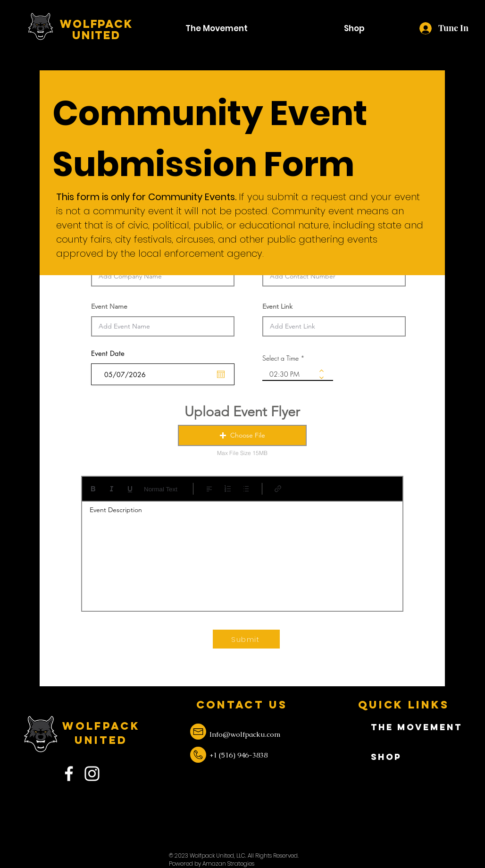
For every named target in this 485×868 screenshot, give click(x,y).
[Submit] (246, 639)
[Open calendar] (221, 374)
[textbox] (242, 553)
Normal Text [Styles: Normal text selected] (161, 489)
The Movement (404, 727)
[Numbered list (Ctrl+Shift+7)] (228, 489)
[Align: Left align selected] (209, 489)
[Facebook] (69, 774)
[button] (242, 435)
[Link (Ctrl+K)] (278, 489)
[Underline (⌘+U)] (130, 489)
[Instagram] (92, 774)
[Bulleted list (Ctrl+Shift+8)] (246, 489)
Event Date (113, 353)
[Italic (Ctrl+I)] (112, 489)
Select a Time (280, 358)
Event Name (109, 306)
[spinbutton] (291, 374)
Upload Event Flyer (242, 411)
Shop (386, 757)
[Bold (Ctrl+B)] (93, 489)
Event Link (277, 306)
